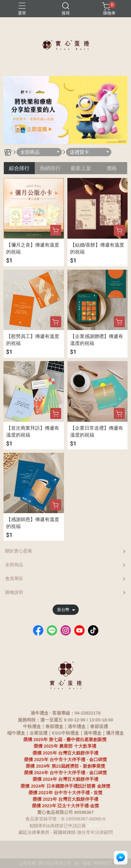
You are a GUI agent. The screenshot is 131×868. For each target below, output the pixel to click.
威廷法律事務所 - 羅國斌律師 (47, 832)
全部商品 (14, 565)
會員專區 (14, 578)
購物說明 (14, 592)
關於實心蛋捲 (19, 551)
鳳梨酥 (95, 826)
